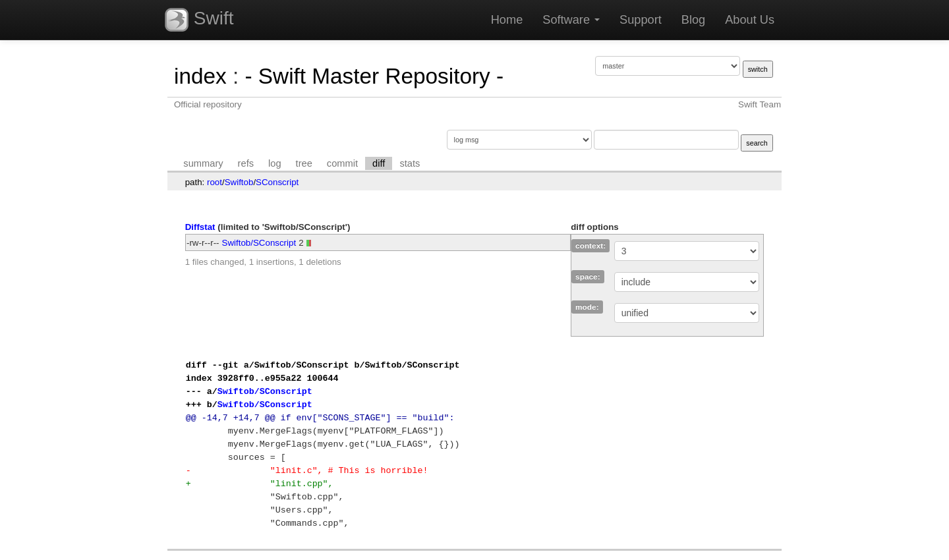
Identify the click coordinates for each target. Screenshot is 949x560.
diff (379, 163)
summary (203, 163)
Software (571, 20)
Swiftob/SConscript (259, 243)
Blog (693, 20)
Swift (199, 20)
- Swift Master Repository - (374, 76)
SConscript (277, 182)
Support (641, 20)
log (275, 163)
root (215, 182)
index (200, 76)
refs (246, 163)
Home (507, 20)
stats (410, 163)
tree (304, 163)
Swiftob (239, 182)
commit (342, 163)
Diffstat (200, 227)
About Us (750, 20)
